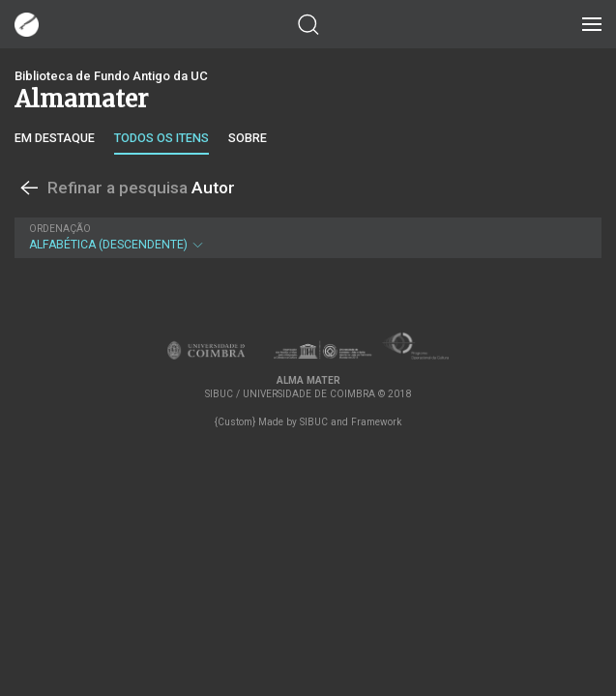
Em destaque (55, 138)
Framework (376, 422)
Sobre (248, 138)
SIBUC (314, 422)
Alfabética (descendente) (306, 237)
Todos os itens (161, 138)
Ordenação (60, 229)
